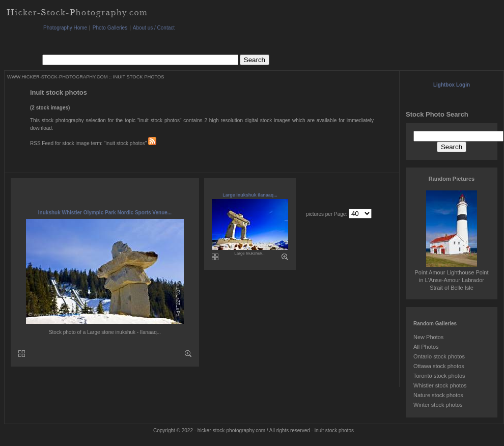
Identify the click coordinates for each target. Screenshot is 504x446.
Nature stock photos (438, 395)
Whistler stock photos (440, 385)
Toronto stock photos (439, 376)
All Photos (426, 347)
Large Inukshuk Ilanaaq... (250, 195)
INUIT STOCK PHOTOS (139, 77)
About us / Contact (154, 28)
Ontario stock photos (439, 356)
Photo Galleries (110, 28)
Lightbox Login (452, 85)
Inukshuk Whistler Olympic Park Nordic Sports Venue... (105, 213)
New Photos (428, 337)
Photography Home (65, 28)
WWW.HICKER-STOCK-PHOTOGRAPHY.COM (57, 77)
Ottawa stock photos (439, 366)
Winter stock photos (438, 405)
